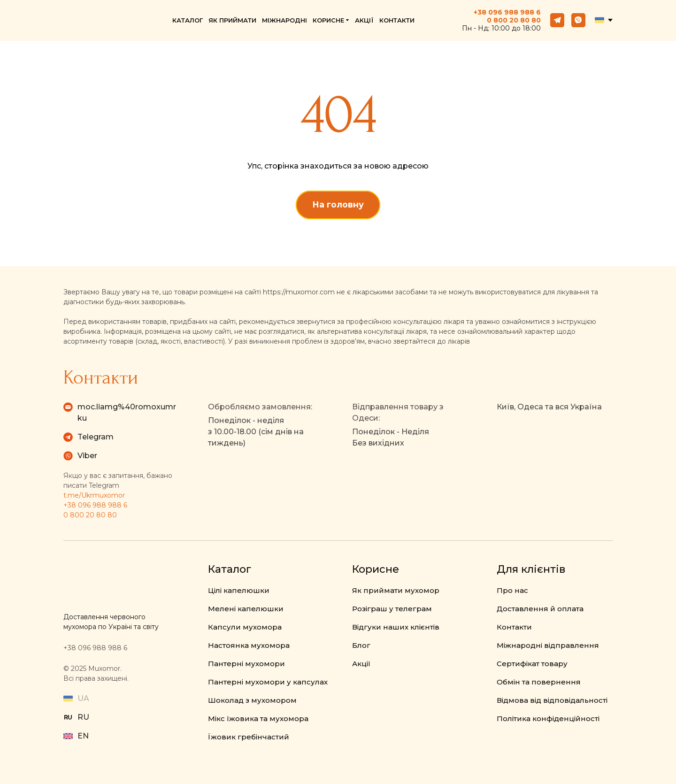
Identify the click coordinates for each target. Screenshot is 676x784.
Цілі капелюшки (239, 590)
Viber (87, 456)
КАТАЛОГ (188, 20)
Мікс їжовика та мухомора (258, 719)
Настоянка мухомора (249, 645)
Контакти (514, 627)
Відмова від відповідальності (552, 700)
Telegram (96, 437)
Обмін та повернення (539, 682)
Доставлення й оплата (540, 609)
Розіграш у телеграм (392, 609)
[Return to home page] (102, 20)
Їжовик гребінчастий (249, 737)
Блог (361, 645)
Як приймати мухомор (396, 590)
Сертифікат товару (532, 664)
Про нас (512, 590)
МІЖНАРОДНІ (284, 20)
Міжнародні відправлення (548, 645)
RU (83, 717)
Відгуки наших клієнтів (396, 627)
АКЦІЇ (364, 20)
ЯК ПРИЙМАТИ (232, 20)
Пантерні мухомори (246, 664)
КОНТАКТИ (397, 20)
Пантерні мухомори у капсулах (268, 682)
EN (83, 736)
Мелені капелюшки (246, 609)
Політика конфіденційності (548, 719)
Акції (361, 664)
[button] (557, 20)
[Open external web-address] (68, 717)
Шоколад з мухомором (252, 700)
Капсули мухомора (245, 627)
